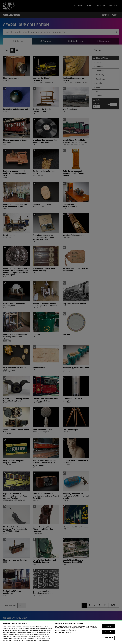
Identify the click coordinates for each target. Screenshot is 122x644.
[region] (61, 632)
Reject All (108, 632)
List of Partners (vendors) (63, 632)
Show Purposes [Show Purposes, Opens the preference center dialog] (108, 638)
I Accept (108, 626)
